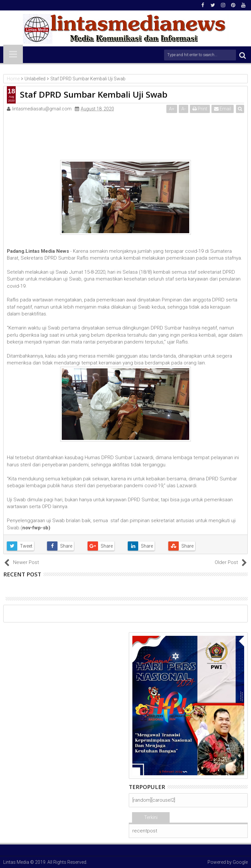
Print (200, 109)
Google (240, 862)
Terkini (151, 817)
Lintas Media (16, 862)
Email (223, 109)
